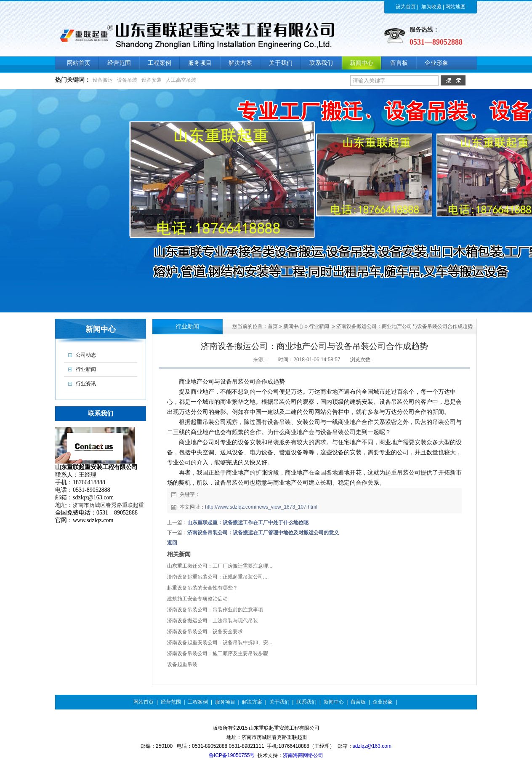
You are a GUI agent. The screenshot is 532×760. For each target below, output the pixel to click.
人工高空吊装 (181, 80)
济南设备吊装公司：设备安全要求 (205, 632)
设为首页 (406, 7)
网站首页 (144, 702)
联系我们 (306, 702)
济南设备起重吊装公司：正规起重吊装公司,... (218, 577)
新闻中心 (293, 326)
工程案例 (198, 702)
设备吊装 (127, 80)
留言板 (358, 702)
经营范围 (171, 702)
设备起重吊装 (182, 664)
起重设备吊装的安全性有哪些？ (202, 588)
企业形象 (383, 702)
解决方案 (252, 702)
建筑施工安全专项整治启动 (197, 599)
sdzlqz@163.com (372, 746)
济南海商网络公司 (303, 755)
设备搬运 (103, 80)
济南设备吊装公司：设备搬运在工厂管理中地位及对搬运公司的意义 (263, 533)
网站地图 (455, 7)
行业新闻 (319, 326)
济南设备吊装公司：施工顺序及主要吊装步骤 (218, 653)
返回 (172, 543)
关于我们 (279, 702)
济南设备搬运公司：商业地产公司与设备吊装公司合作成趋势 (404, 326)
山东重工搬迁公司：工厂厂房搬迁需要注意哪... (220, 566)
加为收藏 (431, 7)
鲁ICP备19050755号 (232, 755)
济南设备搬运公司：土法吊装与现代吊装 (213, 621)
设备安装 (152, 80)
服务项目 (225, 702)
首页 (273, 326)
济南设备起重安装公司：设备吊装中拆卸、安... (220, 643)
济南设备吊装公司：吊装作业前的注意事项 (215, 610)
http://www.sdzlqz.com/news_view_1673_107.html (261, 507)
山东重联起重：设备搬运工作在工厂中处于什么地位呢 (248, 523)
